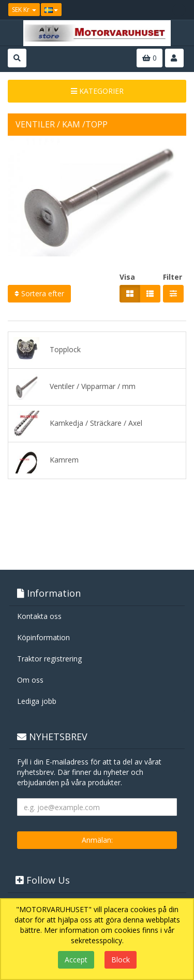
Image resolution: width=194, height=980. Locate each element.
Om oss (30, 680)
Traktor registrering (49, 659)
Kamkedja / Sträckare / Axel (78, 424)
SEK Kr (24, 10)
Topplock (47, 350)
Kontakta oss (39, 616)
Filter (173, 277)
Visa (127, 277)
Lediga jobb (37, 701)
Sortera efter (39, 293)
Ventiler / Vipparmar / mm (74, 387)
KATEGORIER (97, 91)
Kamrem (46, 460)
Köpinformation (43, 637)
